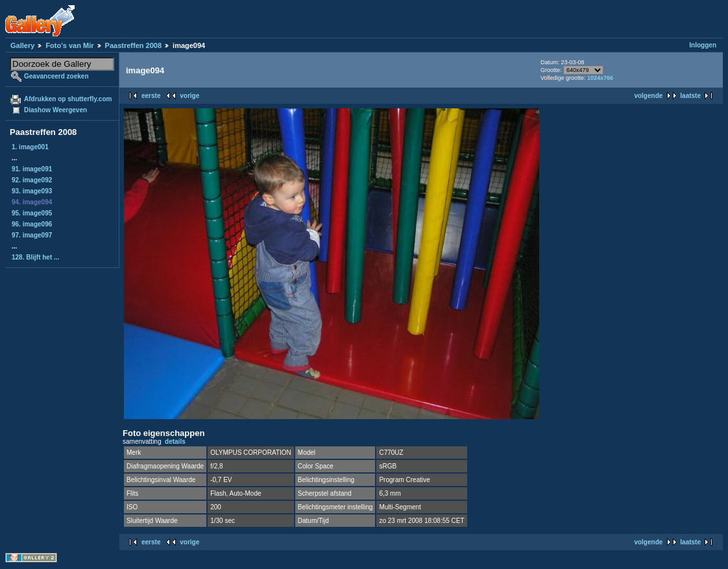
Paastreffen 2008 (133, 45)
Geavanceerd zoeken (56, 76)
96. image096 (32, 224)
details (175, 442)
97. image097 (32, 235)
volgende (648, 96)
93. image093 (32, 191)
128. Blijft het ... (35, 257)
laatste (690, 96)
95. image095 (32, 213)
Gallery (22, 45)
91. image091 (32, 169)
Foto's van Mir (69, 45)
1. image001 (30, 147)
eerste (151, 96)
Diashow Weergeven (55, 110)
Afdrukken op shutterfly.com (68, 99)
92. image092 (32, 180)
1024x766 (600, 78)
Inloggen (703, 45)
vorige (189, 96)
